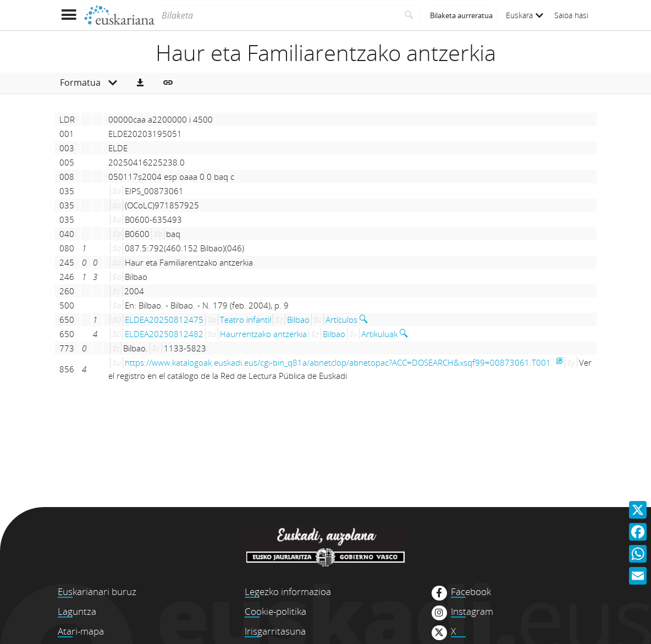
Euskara (525, 15)
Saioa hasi (571, 15)
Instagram (472, 612)
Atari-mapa (81, 631)
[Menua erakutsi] (68, 15)
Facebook (471, 592)
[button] (140, 83)
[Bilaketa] (276, 15)
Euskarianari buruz (97, 591)
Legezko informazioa (288, 591)
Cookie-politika (275, 611)
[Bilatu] (409, 15)
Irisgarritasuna (275, 631)
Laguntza (77, 611)
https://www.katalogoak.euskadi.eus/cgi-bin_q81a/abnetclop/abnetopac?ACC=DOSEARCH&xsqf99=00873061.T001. (339, 362)
